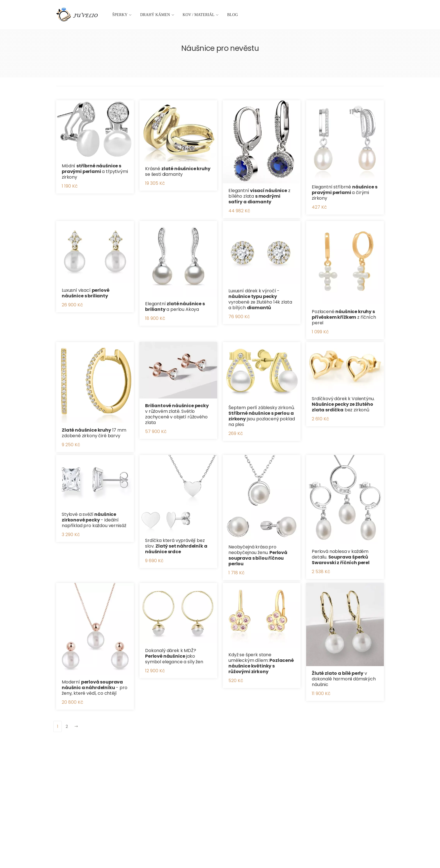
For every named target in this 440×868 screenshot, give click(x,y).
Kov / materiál (199, 15)
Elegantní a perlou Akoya (175, 307)
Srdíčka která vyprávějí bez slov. (176, 546)
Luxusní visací (86, 293)
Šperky (120, 15)
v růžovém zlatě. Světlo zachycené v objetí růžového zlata (177, 414)
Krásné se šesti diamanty (178, 171)
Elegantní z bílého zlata (259, 196)
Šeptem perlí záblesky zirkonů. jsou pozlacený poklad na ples (262, 416)
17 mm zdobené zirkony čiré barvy (94, 433)
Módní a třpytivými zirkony (95, 171)
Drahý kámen (155, 15)
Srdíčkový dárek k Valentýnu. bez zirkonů (343, 404)
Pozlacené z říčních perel (344, 317)
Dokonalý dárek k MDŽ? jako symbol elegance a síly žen (174, 656)
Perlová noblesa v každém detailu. (341, 557)
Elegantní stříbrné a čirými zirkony (344, 192)
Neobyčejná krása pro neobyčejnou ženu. (258, 555)
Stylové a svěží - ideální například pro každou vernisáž (94, 520)
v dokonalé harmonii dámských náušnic (344, 679)
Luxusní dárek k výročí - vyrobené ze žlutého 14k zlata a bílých (260, 299)
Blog (232, 15)
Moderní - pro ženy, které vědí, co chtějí (95, 688)
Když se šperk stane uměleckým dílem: (261, 663)
